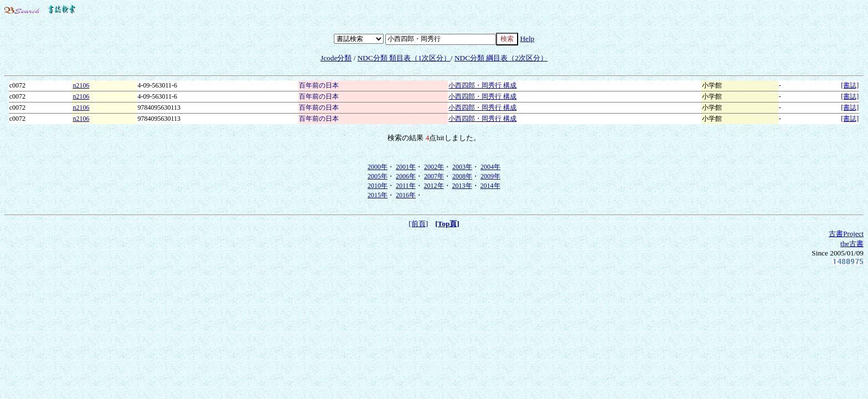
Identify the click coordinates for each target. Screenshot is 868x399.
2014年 (490, 186)
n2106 (81, 85)
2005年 (378, 176)
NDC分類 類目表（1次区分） (404, 58)
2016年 (406, 195)
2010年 (378, 186)
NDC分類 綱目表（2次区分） (501, 58)
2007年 (434, 176)
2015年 (378, 195)
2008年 (462, 176)
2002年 (434, 167)
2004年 (490, 167)
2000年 (378, 167)
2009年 (490, 176)
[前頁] (418, 224)
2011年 (406, 186)
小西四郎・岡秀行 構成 (482, 85)
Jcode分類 (336, 58)
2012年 (434, 186)
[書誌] (850, 85)
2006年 (406, 176)
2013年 (462, 186)
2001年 (406, 167)
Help (527, 39)
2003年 (462, 167)
